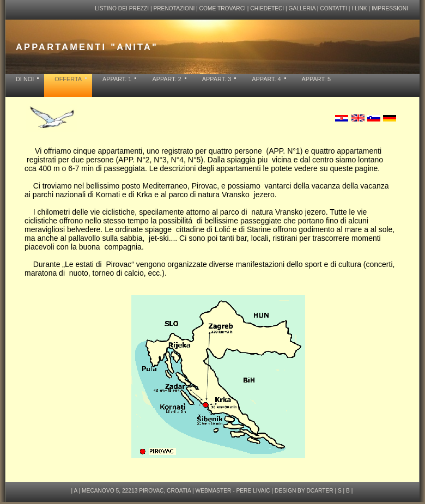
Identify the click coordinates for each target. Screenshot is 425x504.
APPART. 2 (166, 79)
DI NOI (25, 79)
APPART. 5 (316, 79)
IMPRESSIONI (390, 8)
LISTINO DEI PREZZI (123, 8)
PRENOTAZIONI (174, 8)
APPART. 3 (217, 79)
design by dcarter (304, 493)
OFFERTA (68, 79)
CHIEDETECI (267, 8)
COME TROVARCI (223, 8)
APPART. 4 (266, 79)
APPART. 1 (117, 79)
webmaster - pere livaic (233, 493)
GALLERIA (302, 8)
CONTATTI (333, 8)
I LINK (359, 8)
